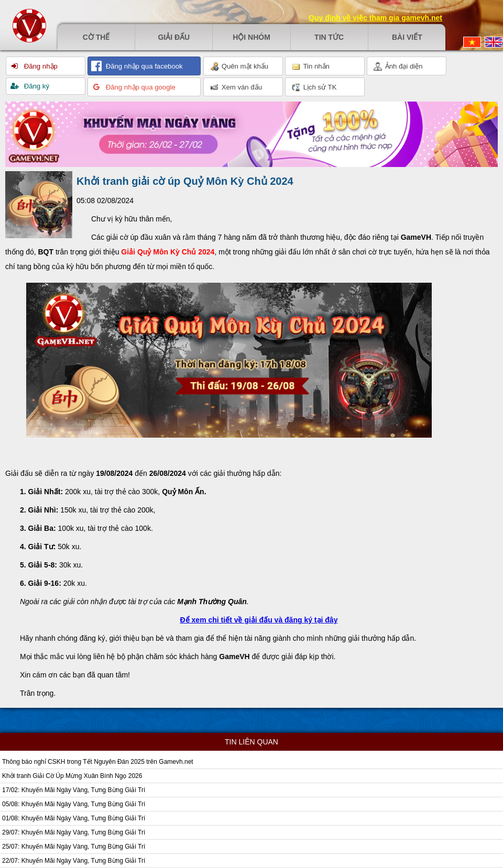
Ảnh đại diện (398, 66)
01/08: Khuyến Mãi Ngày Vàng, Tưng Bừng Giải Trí (74, 818)
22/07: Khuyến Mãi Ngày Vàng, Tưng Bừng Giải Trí (74, 861)
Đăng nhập (40, 66)
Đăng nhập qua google (140, 87)
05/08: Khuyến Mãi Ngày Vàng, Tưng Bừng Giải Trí (74, 804)
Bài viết (407, 37)
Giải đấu (174, 37)
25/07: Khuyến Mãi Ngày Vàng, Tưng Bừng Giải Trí (74, 847)
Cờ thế (96, 37)
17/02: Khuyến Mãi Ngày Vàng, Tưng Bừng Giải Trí (74, 790)
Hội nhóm (251, 37)
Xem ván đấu (236, 87)
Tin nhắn (311, 66)
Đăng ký (36, 86)
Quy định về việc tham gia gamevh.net (375, 18)
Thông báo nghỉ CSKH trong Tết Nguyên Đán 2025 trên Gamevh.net (98, 762)
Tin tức (329, 37)
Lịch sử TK (314, 87)
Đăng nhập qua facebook (143, 66)
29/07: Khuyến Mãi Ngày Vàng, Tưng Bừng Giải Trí (74, 832)
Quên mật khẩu (239, 66)
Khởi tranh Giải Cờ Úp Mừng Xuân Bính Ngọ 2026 (72, 776)
